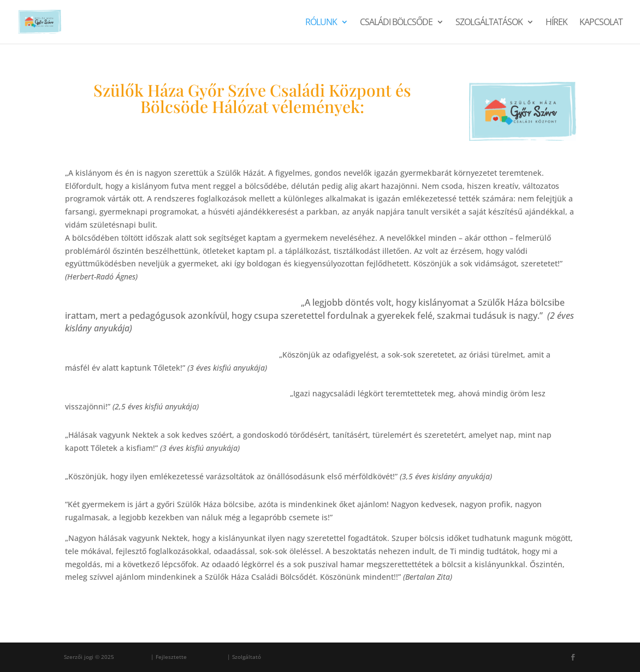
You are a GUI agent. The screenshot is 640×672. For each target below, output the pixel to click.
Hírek (556, 23)
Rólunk (321, 23)
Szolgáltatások (489, 23)
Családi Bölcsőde (396, 23)
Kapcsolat (601, 23)
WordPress (277, 657)
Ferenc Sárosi (207, 657)
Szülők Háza (132, 657)
